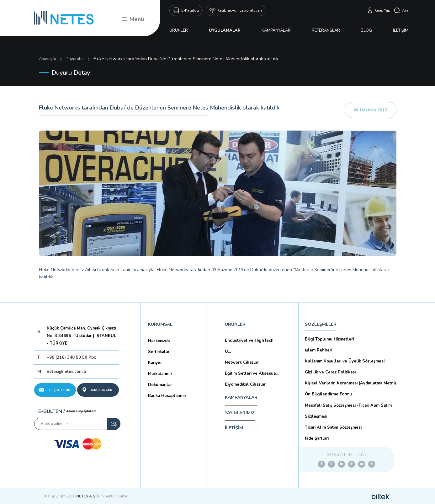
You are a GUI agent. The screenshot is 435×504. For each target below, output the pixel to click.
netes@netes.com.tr (67, 372)
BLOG (366, 30)
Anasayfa (48, 59)
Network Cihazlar (242, 362)
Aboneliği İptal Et (81, 411)
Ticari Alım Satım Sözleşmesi (333, 427)
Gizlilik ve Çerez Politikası (330, 372)
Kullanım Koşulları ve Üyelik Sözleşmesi (345, 361)
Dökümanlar (160, 385)
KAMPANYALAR (276, 30)
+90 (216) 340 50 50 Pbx (71, 357)
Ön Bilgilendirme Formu (328, 394)
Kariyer (155, 363)
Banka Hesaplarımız (167, 396)
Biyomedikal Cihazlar (245, 384)
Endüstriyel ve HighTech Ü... (249, 346)
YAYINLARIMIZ (240, 413)
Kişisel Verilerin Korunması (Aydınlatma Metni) (350, 383)
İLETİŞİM (401, 30)
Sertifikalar (159, 352)
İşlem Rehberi (318, 350)
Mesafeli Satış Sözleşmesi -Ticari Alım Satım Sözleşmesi (348, 411)
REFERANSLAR (326, 30)
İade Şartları (317, 438)
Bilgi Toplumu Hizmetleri (329, 339)
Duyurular (75, 59)
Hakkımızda (159, 341)
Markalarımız (160, 374)
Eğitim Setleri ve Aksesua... (252, 373)
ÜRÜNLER (179, 30)
